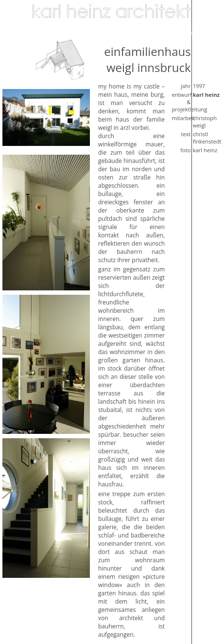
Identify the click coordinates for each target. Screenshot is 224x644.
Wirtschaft (46, 33)
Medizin (78, 33)
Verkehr (137, 33)
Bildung (15, 33)
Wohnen (16, 22)
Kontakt (195, 33)
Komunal (107, 33)
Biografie (166, 33)
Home (13, 11)
